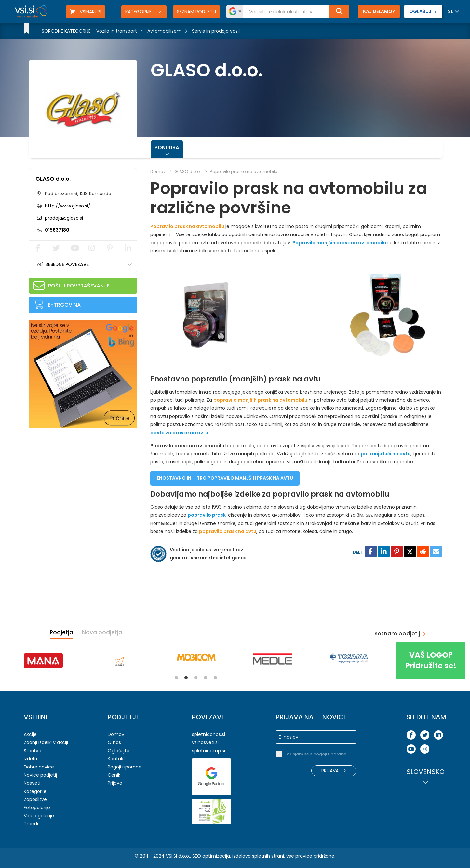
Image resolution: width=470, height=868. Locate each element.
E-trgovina (64, 305)
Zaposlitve (35, 799)
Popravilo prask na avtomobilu (187, 226)
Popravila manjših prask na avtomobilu (339, 243)
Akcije (30, 734)
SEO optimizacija (211, 856)
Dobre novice (39, 767)
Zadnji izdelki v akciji (46, 742)
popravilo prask (207, 515)
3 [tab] (196, 678)
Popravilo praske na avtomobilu (244, 172)
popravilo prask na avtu (228, 531)
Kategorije (139, 12)
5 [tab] (215, 678)
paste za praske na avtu (179, 433)
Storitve (33, 751)
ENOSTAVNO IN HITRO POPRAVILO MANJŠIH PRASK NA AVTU (225, 478)
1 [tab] (176, 678)
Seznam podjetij (196, 12)
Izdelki (30, 759)
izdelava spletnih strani (258, 856)
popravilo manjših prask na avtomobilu (260, 400)
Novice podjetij (40, 775)
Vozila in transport (117, 31)
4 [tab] (206, 678)
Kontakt (116, 759)
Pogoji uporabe (125, 767)
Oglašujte (119, 751)
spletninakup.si (208, 751)
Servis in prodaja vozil (216, 31)
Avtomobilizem (164, 31)
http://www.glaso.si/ (68, 206)
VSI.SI (171, 856)
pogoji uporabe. (330, 754)
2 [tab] (186, 678)
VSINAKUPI (86, 12)
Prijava (115, 783)
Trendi (31, 824)
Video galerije (39, 816)
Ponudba (167, 147)
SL (450, 11)
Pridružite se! (431, 660)
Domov (158, 172)
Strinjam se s (316, 754)
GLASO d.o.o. (53, 179)
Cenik (114, 775)
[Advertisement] (77, 475)
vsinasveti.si (205, 742)
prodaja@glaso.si (63, 218)
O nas (114, 742)
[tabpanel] (43, 661)
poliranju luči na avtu (386, 454)
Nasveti (32, 783)
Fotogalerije (37, 808)
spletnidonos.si (208, 734)
